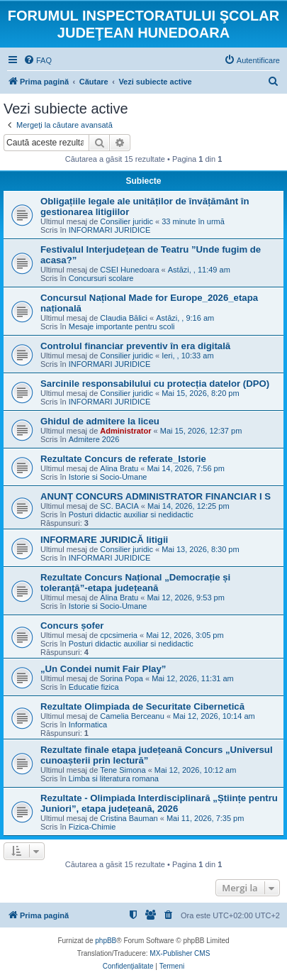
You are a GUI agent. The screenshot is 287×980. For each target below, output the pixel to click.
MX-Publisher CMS (180, 953)
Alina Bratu (119, 468)
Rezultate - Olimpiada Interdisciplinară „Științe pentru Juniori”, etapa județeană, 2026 (159, 803)
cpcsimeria (119, 635)
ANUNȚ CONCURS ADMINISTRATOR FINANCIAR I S (156, 496)
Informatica (88, 725)
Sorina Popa (122, 678)
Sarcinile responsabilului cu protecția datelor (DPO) (155, 384)
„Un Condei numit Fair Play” (103, 669)
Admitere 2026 (94, 439)
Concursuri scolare (101, 278)
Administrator (125, 431)
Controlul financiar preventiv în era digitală (135, 346)
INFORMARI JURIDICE (110, 230)
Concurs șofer (72, 626)
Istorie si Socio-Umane (108, 477)
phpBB (106, 941)
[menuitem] (38, 60)
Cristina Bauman (129, 818)
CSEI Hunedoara (129, 270)
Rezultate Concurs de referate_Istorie (123, 459)
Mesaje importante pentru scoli (122, 326)
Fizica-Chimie (92, 827)
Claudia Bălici (124, 318)
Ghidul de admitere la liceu (100, 421)
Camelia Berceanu (132, 716)
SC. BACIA (119, 506)
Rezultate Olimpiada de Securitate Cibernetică (142, 706)
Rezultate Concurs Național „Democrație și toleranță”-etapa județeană (135, 583)
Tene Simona (123, 770)
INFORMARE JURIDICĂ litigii (104, 540)
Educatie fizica (94, 687)
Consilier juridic (126, 221)
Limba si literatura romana (114, 778)
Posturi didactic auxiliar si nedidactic (131, 514)
